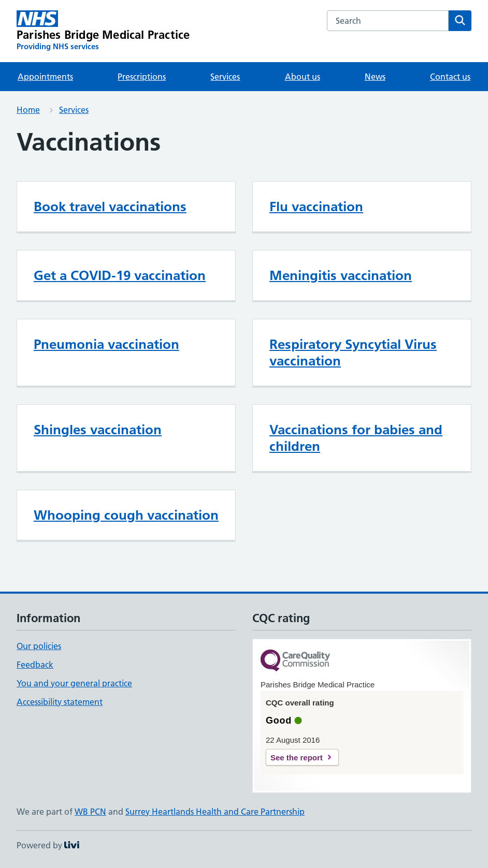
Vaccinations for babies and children (356, 438)
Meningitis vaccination (341, 275)
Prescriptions (142, 77)
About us (303, 77)
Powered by (48, 845)
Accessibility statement (60, 702)
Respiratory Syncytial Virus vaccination (353, 352)
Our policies (39, 646)
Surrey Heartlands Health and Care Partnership (215, 812)
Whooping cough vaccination (126, 515)
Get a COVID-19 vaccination (120, 275)
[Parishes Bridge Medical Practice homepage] (103, 31)
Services (225, 77)
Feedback (35, 665)
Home (28, 110)
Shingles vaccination (98, 430)
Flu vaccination (316, 207)
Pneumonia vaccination (106, 344)
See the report (297, 757)
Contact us (450, 77)
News (375, 77)
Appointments (45, 77)
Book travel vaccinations (110, 207)
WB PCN (90, 812)
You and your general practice (74, 683)
